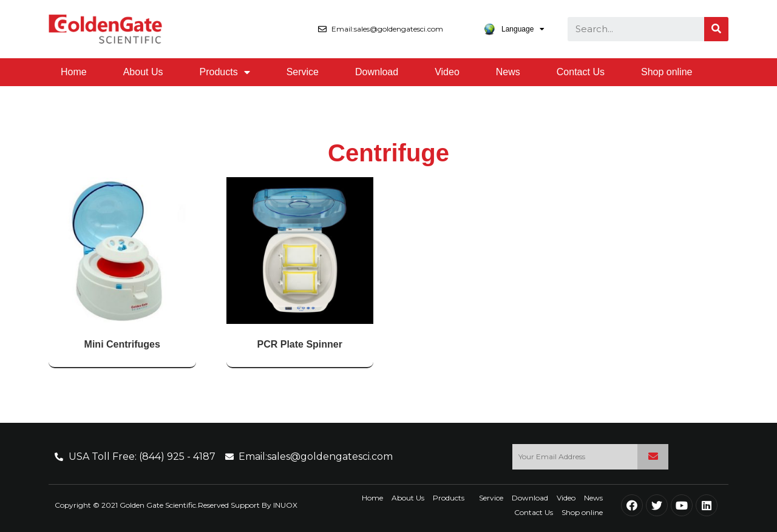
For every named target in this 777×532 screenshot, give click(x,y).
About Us (143, 72)
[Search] (716, 29)
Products (225, 72)
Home (74, 72)
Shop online (667, 72)
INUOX (285, 505)
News (508, 72)
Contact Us (581, 72)
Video (447, 72)
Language (514, 29)
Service (303, 72)
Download (377, 72)
